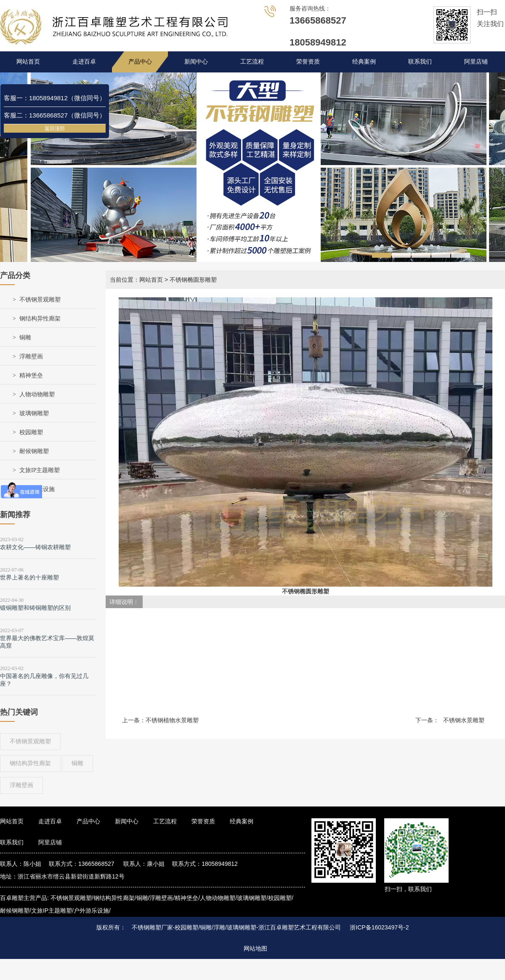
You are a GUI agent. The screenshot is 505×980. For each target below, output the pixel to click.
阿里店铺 (476, 62)
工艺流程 (252, 62)
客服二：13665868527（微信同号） (55, 115)
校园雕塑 (31, 432)
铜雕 (25, 338)
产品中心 (140, 62)
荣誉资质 (308, 62)
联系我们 (420, 62)
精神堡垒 (31, 375)
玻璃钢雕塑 (34, 413)
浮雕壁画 (31, 356)
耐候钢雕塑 (34, 451)
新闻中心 (196, 62)
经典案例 (364, 62)
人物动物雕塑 (37, 394)
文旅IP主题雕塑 (40, 470)
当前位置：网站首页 (136, 280)
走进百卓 (84, 62)
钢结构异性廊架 (40, 319)
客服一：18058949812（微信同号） (55, 98)
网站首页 (28, 62)
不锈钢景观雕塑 (40, 300)
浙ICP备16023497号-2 (379, 927)
